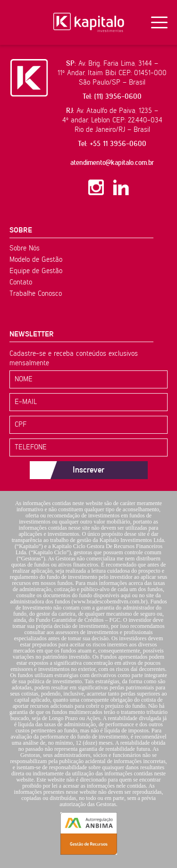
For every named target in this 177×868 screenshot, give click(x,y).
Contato (21, 282)
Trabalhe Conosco (36, 294)
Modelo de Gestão (36, 260)
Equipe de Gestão (36, 271)
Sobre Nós (25, 248)
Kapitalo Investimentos (89, 22)
